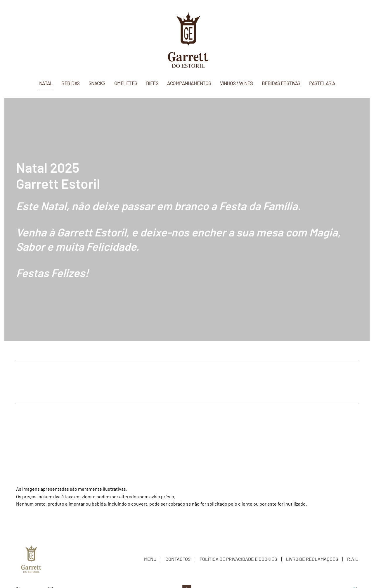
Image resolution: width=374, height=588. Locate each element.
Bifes (152, 83)
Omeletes (126, 83)
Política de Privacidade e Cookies (238, 560)
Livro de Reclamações (312, 560)
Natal (46, 83)
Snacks (97, 83)
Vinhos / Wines (237, 83)
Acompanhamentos (189, 83)
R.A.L (353, 560)
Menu (150, 560)
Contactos (178, 560)
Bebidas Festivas (281, 83)
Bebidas (71, 83)
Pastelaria (322, 83)
